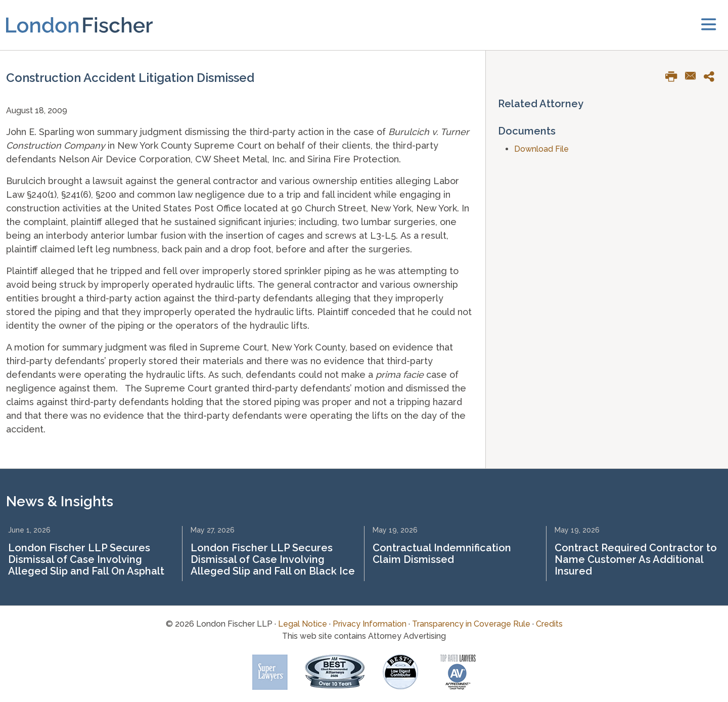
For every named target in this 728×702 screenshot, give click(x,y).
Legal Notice (303, 624)
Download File (541, 149)
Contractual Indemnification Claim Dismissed (442, 554)
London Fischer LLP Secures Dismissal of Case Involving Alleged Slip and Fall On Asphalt (86, 559)
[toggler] (709, 25)
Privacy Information (370, 624)
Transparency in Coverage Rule (471, 624)
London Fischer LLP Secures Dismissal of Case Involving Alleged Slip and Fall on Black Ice (273, 559)
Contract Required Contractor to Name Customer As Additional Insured (636, 559)
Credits (549, 624)
